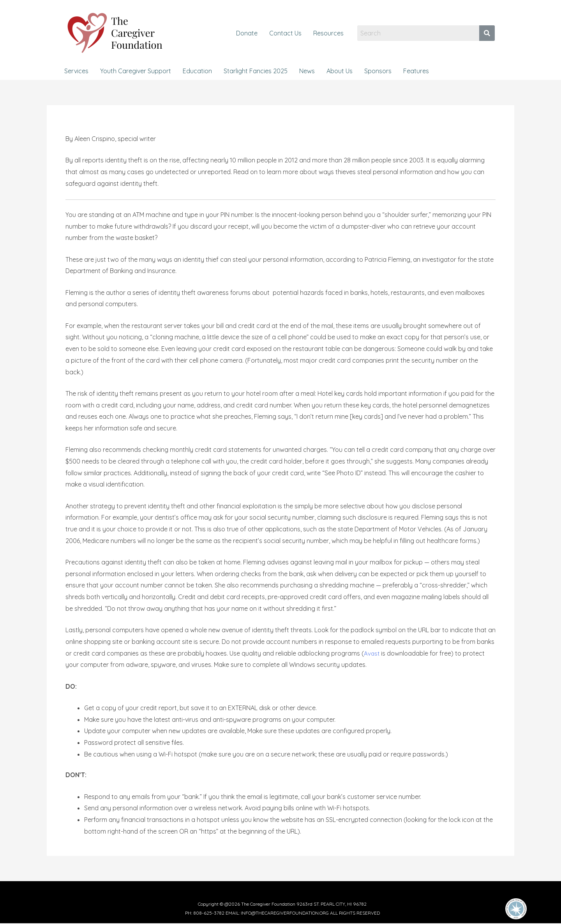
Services (76, 71)
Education (197, 71)
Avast (372, 653)
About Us (340, 71)
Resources (328, 33)
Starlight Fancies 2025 (256, 71)
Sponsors (378, 71)
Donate (247, 33)
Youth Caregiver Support (136, 71)
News (307, 71)
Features (416, 71)
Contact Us (285, 33)
